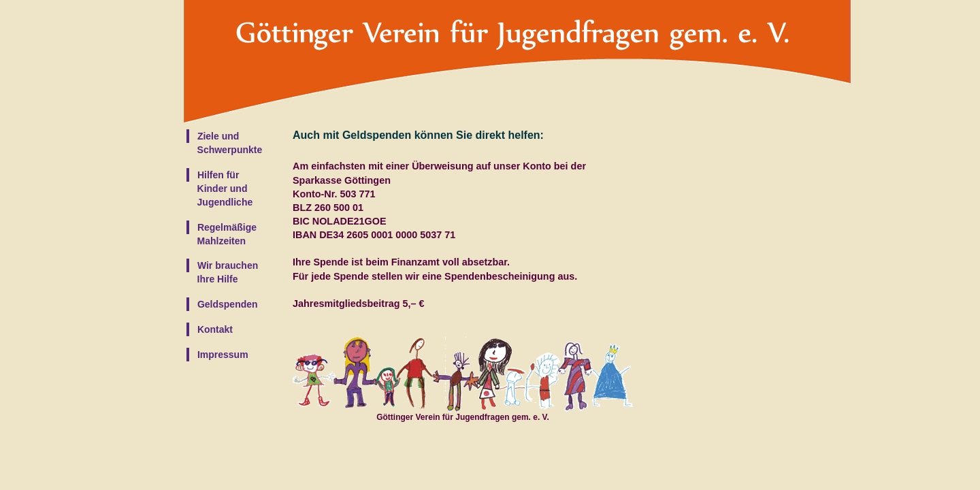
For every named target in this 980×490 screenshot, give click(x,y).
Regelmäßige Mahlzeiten (222, 234)
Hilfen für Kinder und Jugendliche (219, 189)
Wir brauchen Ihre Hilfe (222, 272)
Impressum (222, 355)
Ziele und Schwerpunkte (224, 143)
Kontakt (214, 329)
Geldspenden (226, 304)
